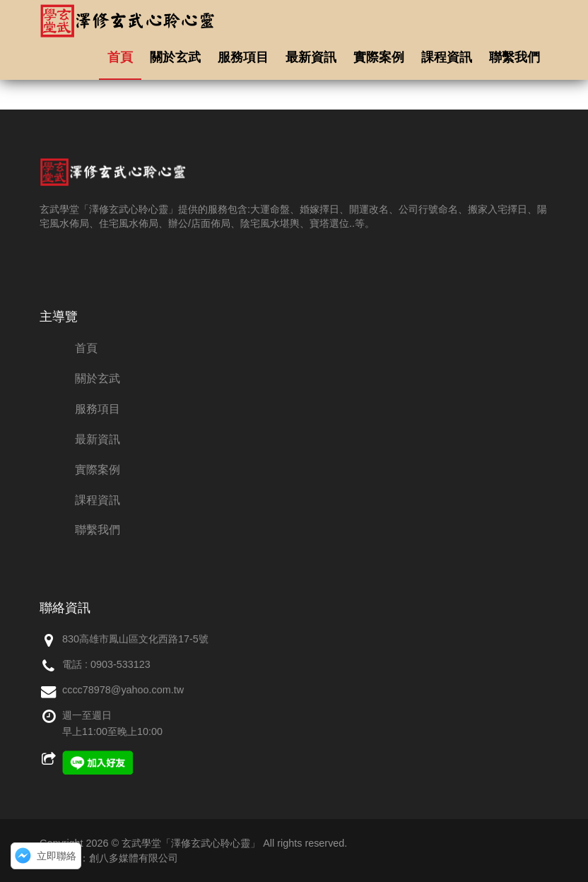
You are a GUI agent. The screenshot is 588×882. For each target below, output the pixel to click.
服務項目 (243, 57)
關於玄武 (175, 57)
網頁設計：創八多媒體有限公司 (109, 858)
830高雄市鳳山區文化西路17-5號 (135, 639)
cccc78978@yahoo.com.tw (123, 690)
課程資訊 (447, 57)
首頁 (120, 57)
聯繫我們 (514, 57)
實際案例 (379, 57)
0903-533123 (120, 664)
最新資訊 (311, 57)
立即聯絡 (57, 856)
